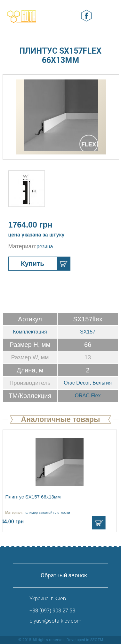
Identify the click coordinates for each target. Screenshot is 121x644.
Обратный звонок (64, 575)
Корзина (71, 16)
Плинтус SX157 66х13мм (33, 497)
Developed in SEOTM (85, 640)
